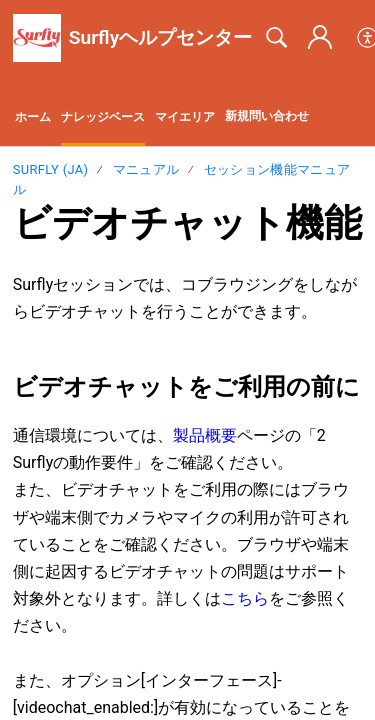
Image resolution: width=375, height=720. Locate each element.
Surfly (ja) (51, 169)
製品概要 (205, 435)
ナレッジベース (103, 117)
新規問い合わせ (267, 116)
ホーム (33, 117)
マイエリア (185, 117)
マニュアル (146, 169)
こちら (245, 598)
